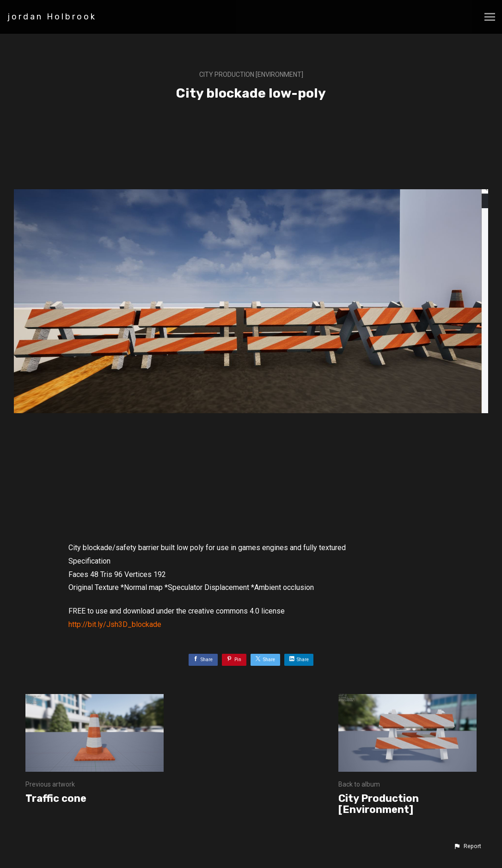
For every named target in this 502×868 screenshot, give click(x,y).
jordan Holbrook (52, 17)
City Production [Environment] (251, 74)
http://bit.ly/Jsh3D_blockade (115, 624)
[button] (467, 846)
